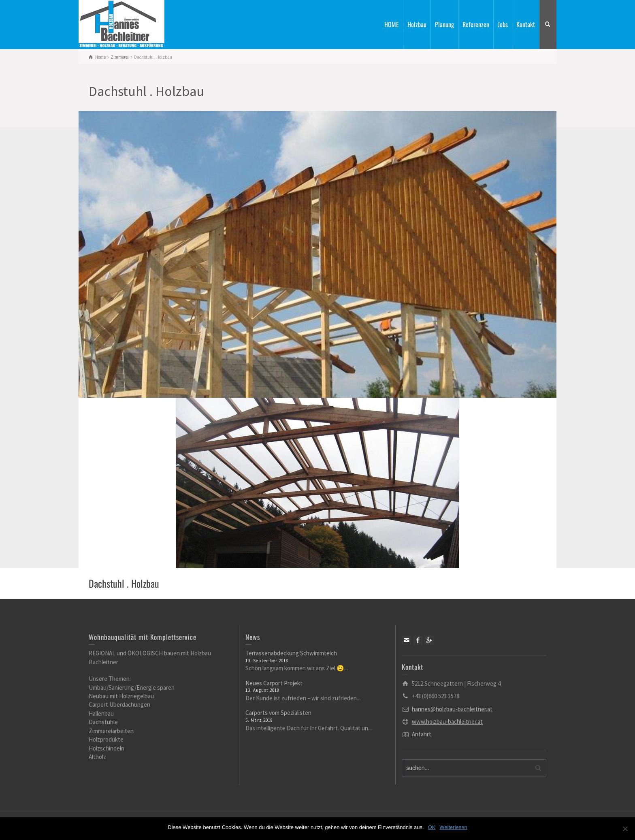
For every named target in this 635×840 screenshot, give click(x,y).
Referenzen (476, 24)
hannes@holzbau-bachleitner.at (452, 709)
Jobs (503, 24)
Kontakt (526, 24)
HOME (392, 24)
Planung (444, 24)
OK (432, 827)
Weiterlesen (453, 827)
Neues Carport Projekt (274, 683)
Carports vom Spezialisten (278, 713)
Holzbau (417, 24)
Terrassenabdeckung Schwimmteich (291, 653)
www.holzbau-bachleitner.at (447, 722)
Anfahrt (422, 734)
